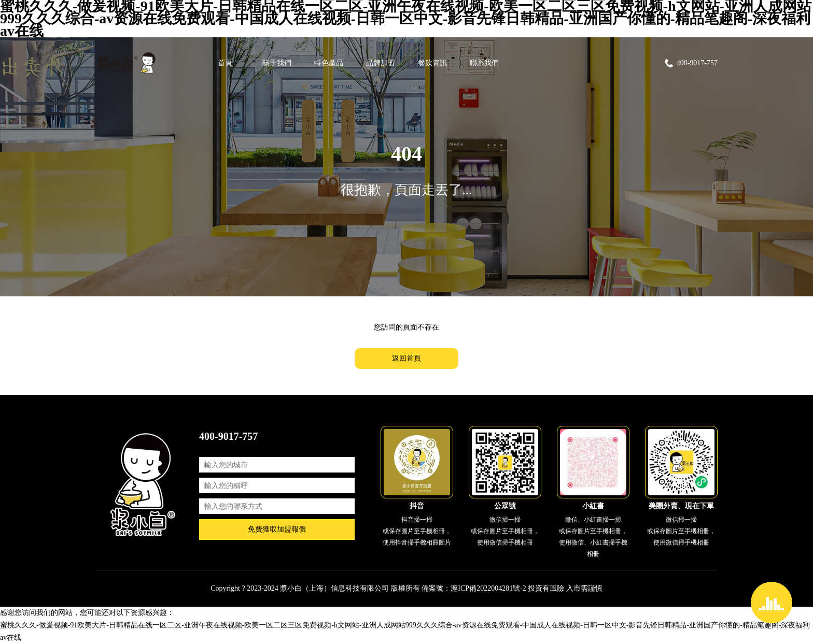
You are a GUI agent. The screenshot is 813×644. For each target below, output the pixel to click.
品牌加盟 (381, 63)
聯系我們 (484, 63)
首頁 (225, 63)
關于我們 (277, 63)
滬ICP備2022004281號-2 (488, 588)
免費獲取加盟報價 (277, 529)
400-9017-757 (691, 63)
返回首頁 (406, 358)
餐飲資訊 (432, 63)
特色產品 (329, 63)
